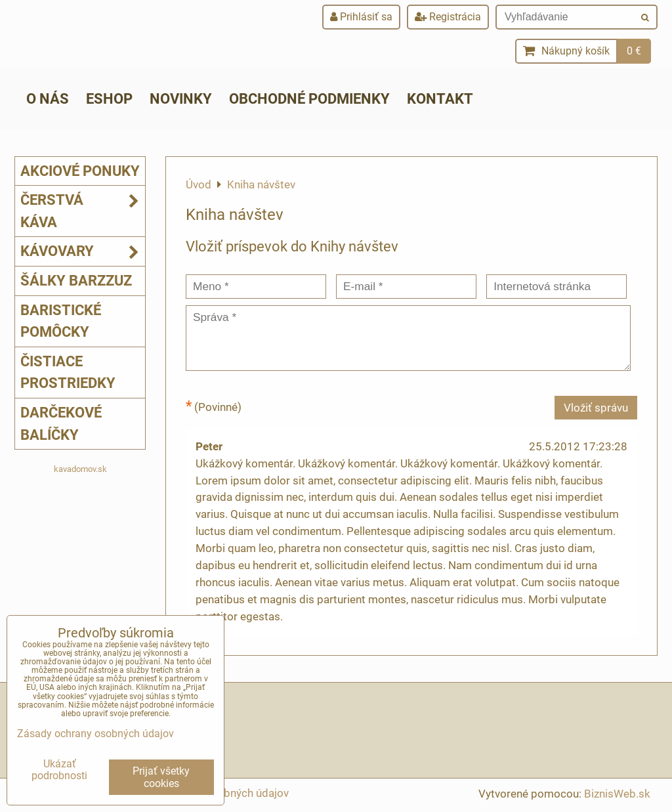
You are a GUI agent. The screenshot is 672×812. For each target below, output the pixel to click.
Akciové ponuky (80, 171)
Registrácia (448, 17)
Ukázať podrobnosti (59, 770)
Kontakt (440, 98)
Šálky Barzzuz (76, 280)
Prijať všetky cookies (161, 777)
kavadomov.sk (80, 469)
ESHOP (109, 98)
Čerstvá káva (83, 211)
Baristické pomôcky (61, 321)
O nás (48, 98)
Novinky (181, 98)
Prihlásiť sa (361, 17)
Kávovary (83, 251)
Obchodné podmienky (309, 98)
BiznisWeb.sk (617, 794)
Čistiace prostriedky (68, 372)
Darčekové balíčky (61, 423)
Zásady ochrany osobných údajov (95, 734)
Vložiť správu (596, 408)
